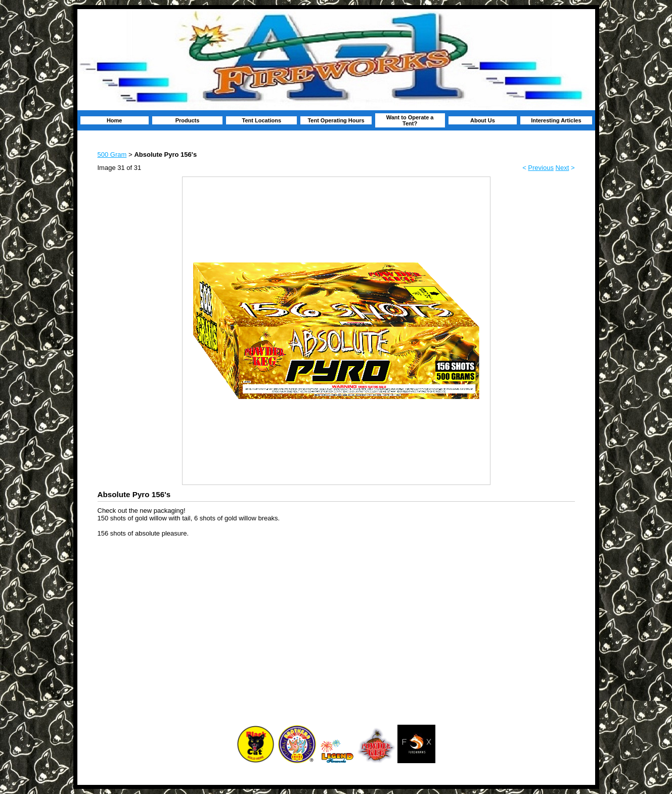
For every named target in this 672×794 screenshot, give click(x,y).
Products (188, 120)
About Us (483, 120)
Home (115, 120)
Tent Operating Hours (336, 120)
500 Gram (112, 155)
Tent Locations (262, 120)
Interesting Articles (556, 120)
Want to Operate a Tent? (410, 120)
